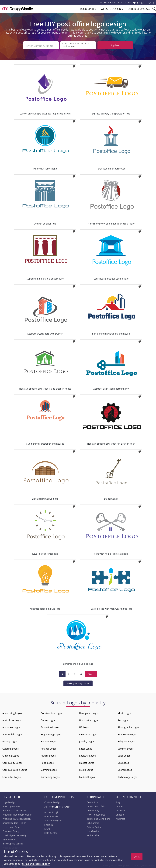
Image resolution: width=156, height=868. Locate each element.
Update (115, 45)
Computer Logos (11, 776)
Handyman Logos (89, 712)
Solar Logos (124, 755)
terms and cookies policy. (36, 864)
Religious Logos (126, 740)
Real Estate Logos (127, 733)
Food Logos (47, 762)
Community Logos (12, 762)
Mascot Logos (87, 762)
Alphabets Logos (11, 726)
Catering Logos (10, 748)
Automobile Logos (12, 733)
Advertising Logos (12, 712)
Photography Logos (128, 726)
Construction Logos (51, 712)
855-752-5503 (124, 2)
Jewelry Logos (87, 740)
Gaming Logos (49, 769)
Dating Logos (48, 719)
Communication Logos (15, 769)
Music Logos (124, 712)
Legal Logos (86, 748)
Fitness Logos (48, 755)
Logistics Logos (87, 755)
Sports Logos (125, 769)
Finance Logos (49, 748)
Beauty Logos (10, 740)
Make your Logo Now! (78, 682)
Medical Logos (87, 776)
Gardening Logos (50, 776)
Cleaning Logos (11, 755)
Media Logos (86, 769)
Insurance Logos (88, 733)
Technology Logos (128, 776)
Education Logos (50, 726)
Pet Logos (123, 719)
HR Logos (84, 726)
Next (91, 673)
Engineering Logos (51, 733)
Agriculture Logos (12, 719)
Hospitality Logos (89, 719)
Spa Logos (123, 762)
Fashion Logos (49, 740)
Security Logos (126, 748)
